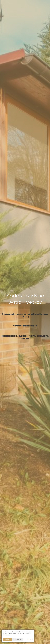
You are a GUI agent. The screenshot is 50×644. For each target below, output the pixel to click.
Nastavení (30, 639)
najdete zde (6, 635)
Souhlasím (7, 639)
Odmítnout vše (18, 639)
